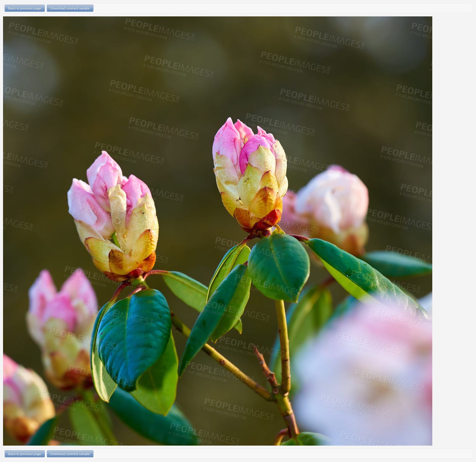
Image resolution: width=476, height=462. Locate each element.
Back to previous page (25, 8)
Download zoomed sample (70, 8)
